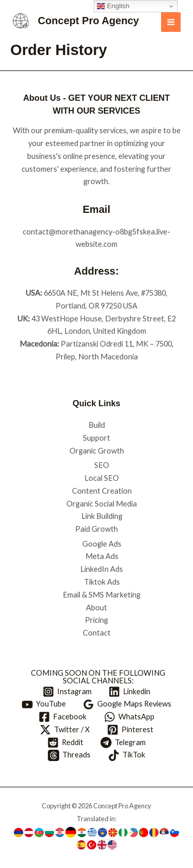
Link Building (102, 516)
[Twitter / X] (65, 730)
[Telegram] (124, 743)
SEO (102, 465)
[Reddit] (65, 743)
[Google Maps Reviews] (128, 704)
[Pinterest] (130, 730)
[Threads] (69, 755)
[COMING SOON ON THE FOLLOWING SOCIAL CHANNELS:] (97, 677)
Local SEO (102, 478)
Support (97, 438)
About (97, 608)
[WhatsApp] (129, 717)
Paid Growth (97, 529)
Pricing (97, 620)
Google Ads (102, 544)
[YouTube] (44, 704)
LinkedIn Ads (102, 569)
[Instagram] (67, 692)
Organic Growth (97, 451)
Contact (97, 633)
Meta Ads (102, 556)
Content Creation (102, 491)
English (113, 6)
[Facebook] (63, 717)
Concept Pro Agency (89, 21)
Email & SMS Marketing (102, 595)
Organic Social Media (102, 504)
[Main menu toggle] (171, 22)
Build (97, 425)
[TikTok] (127, 755)
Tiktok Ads (102, 582)
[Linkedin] (130, 692)
